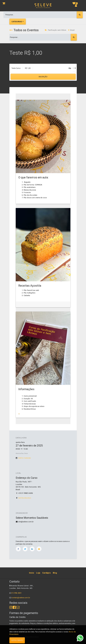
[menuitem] (32, 573)
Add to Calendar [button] (25, 458)
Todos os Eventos (24, 30)
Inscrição (43, 77)
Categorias (17, 22)
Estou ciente (17, 640)
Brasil (71, 30)
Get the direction (25, 498)
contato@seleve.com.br (21, 598)
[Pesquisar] (80, 15)
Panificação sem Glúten (55, 30)
